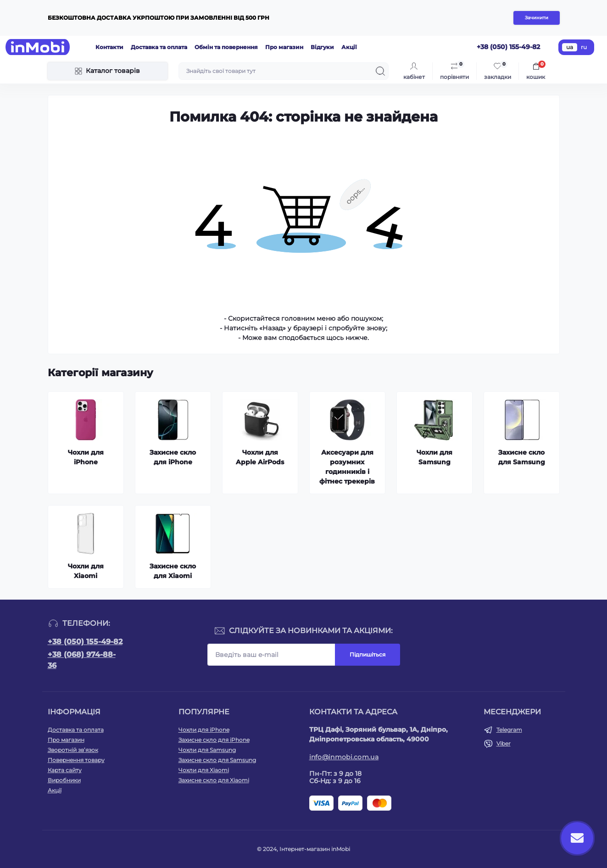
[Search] (380, 71)
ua (570, 47)
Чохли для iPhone (204, 730)
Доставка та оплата (159, 47)
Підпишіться (368, 654)
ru (584, 47)
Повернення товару (76, 760)
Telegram (509, 730)
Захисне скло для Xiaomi (214, 780)
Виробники (64, 780)
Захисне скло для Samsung (217, 760)
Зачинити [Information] (537, 18)
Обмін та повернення (226, 47)
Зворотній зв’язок (73, 750)
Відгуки (322, 47)
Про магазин (284, 47)
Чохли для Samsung (207, 750)
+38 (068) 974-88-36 (82, 660)
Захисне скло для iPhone (214, 740)
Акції (349, 47)
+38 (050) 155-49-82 (85, 642)
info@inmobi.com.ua (344, 757)
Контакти (109, 47)
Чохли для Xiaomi (204, 770)
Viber (504, 743)
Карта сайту (65, 770)
